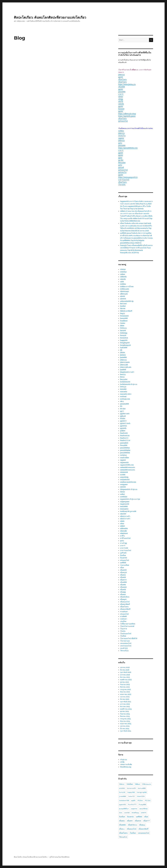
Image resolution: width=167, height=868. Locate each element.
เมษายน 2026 (125, 667)
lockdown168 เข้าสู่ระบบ (129, 384)
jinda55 (123, 355)
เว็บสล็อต (123, 636)
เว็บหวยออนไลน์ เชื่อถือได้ (129, 638)
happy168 (124, 340)
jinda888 (123, 357)
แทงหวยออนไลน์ (126, 646)
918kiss (121, 131)
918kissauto (125, 289)
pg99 (120, 158)
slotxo (121, 97)
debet (122, 326)
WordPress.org (126, 767)
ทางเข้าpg (124, 543)
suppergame (125, 502)
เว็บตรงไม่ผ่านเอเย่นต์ (127, 626)
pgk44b (123, 416)
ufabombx (124, 528)
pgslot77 (123, 421)
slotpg (121, 99)
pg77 (122, 411)
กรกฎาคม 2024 (125, 719)
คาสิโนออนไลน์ (125, 538)
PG (121, 406)
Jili (121, 350)
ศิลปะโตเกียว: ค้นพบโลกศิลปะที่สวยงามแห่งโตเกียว (50, 17)
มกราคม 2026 (125, 675)
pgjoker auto (125, 414)
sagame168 (124, 463)
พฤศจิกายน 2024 (126, 709)
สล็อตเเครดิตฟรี (125, 609)
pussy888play (125, 450)
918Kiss (123, 284)
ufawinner (124, 533)
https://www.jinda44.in (127, 84)
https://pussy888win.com (128, 148)
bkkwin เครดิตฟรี (126, 311)
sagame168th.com (127, 465)
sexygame (124, 485)
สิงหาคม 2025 (125, 687)
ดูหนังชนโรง (122, 172)
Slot (121, 813)
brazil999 (124, 321)
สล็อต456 (123, 572)
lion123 (123, 375)
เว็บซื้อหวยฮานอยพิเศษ (128, 624)
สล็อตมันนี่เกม (125, 597)
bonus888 (124, 318)
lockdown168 (125, 382)
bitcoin (123, 309)
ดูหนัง (120, 143)
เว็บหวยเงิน (122, 185)
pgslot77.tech (125, 423)
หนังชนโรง (122, 136)
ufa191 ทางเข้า (125, 516)
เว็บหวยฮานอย (125, 641)
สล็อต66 (123, 577)
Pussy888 (124, 445)
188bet (123, 274)
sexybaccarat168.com (128, 482)
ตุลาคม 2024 (125, 711)
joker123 (121, 75)
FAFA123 (123, 328)
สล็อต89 (123, 585)
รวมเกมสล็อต (125, 565)
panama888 (124, 404)
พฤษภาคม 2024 (126, 724)
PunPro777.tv (125, 441)
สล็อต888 (122, 87)
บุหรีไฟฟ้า (123, 553)
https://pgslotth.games (127, 116)
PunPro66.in (125, 436)
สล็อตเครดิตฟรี (125, 604)
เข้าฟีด (122, 762)
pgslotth (123, 428)
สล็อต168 (123, 570)
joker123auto (125, 362)
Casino (123, 323)
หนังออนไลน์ (124, 614)
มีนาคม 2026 (125, 670)
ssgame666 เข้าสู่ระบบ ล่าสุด (130, 499)
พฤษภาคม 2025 (126, 694)
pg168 (121, 77)
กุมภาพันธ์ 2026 (126, 672)
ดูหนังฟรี (121, 168)
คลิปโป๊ (121, 102)
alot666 (123, 299)
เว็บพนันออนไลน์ (126, 634)
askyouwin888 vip (127, 301)
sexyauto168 (125, 480)
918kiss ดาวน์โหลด (127, 287)
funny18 (121, 109)
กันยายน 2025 (125, 685)
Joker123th (141, 796)
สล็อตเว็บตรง (122, 80)
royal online (125, 458)
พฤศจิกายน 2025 (126, 680)
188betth (123, 277)
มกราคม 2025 (125, 704)
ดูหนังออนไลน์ (123, 121)
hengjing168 (125, 343)
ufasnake (124, 531)
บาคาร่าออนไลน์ (124, 180)
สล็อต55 (123, 575)
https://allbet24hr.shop (127, 114)
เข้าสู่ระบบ (124, 760)
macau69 (124, 392)
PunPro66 (124, 433)
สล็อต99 (123, 590)
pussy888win (125, 453)
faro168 (123, 331)
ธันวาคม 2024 (125, 707)
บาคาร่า (121, 94)
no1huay (123, 397)
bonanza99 (124, 316)
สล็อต (122, 568)
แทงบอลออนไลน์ (126, 643)
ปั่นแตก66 (124, 558)
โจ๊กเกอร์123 (124, 651)
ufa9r (122, 524)
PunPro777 (124, 438)
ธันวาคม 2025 (125, 677)
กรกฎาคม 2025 (125, 689)
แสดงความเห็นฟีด (126, 764)
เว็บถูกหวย (124, 629)
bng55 (123, 313)
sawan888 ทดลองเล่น (128, 467)
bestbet (123, 306)
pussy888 (122, 92)
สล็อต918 (123, 587)
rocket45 (123, 455)
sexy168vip (124, 477)
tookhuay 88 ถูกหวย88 (128, 511)
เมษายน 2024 (125, 726)
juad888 (123, 370)
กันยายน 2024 (125, 714)
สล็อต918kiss (132, 825)
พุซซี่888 (123, 563)
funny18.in (124, 338)
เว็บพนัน (123, 631)
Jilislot (123, 353)
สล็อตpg (123, 592)
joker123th (124, 365)
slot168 (123, 487)
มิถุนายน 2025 (125, 692)
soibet (122, 494)
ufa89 (122, 521)
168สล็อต (123, 272)
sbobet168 (124, 472)
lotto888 (123, 389)
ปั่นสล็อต (123, 555)
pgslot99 (124, 426)
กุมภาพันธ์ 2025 (126, 702)
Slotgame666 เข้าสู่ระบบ (129, 489)
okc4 (122, 401)
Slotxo (123, 492)
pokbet (123, 431)
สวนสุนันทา (124, 612)
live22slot (122, 163)
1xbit (122, 282)
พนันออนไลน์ (125, 560)
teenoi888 (124, 506)
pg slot (121, 160)
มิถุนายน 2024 (125, 721)
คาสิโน (122, 536)
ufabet (122, 526)
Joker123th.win (126, 367)
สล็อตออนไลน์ (125, 602)
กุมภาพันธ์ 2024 (126, 731)
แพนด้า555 (124, 648)
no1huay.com (125, 399)
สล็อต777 (123, 580)
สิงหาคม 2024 (125, 716)
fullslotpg (124, 333)
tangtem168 (125, 504)
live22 (122, 377)
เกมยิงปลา (124, 619)
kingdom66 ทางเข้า (127, 372)
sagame (121, 138)
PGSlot (123, 419)
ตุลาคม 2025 (125, 682)
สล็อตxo (123, 594)
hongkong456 (125, 345)
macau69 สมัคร (126, 394)
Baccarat (123, 304)
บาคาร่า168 (124, 548)
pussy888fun (125, 448)
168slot (123, 269)
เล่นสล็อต (123, 621)
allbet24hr (124, 294)
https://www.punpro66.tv (128, 177)
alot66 (123, 296)
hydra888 (124, 348)
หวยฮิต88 (123, 616)
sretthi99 (124, 497)
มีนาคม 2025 (125, 699)
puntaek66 (124, 443)
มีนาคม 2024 (125, 729)
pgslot (121, 89)
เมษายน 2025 (125, 697)
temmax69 (124, 509)
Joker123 (123, 360)
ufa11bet (123, 514)
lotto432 (123, 387)
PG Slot (123, 409)
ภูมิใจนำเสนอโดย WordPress (59, 857)
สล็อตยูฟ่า (123, 599)
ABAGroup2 (124, 291)
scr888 (123, 475)
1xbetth (121, 104)
